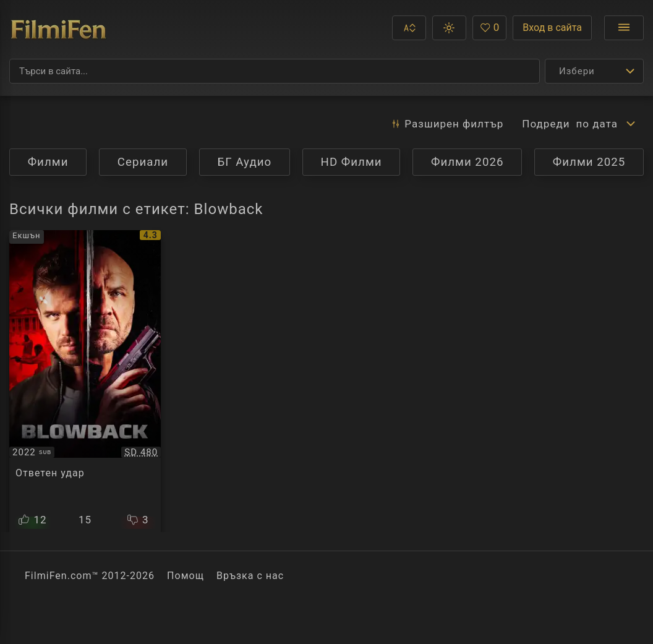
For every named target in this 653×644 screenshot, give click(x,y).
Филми (48, 162)
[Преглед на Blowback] (85, 381)
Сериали (143, 162)
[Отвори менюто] (624, 28)
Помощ (186, 576)
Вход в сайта (552, 28)
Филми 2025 (589, 162)
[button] (409, 28)
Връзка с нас (250, 576)
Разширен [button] (447, 124)
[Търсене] (275, 71)
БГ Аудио (244, 162)
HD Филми (352, 162)
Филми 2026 (467, 162)
